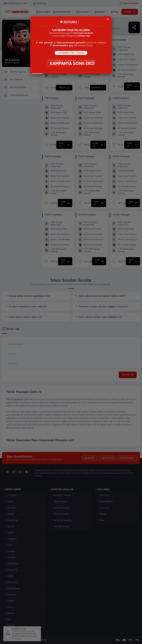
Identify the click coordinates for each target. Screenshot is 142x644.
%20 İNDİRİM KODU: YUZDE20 (71, 53)
